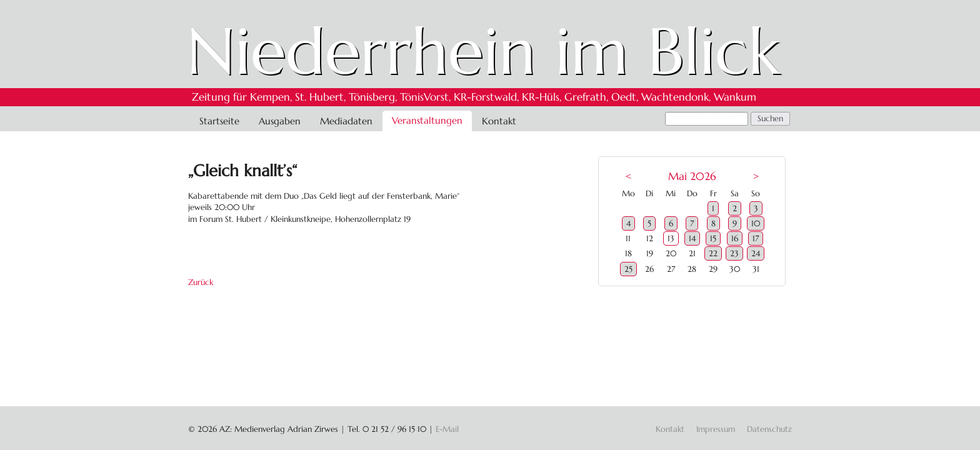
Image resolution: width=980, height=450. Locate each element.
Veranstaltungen (427, 120)
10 (756, 223)
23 (734, 253)
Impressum (716, 429)
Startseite (219, 121)
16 (735, 238)
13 (671, 238)
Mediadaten (346, 121)
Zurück (201, 282)
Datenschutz (769, 429)
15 (713, 238)
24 (756, 253)
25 (628, 269)
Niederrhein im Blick (483, 51)
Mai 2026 (692, 177)
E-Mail (447, 429)
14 (692, 238)
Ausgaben (280, 121)
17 (756, 238)
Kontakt (499, 121)
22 (713, 253)
